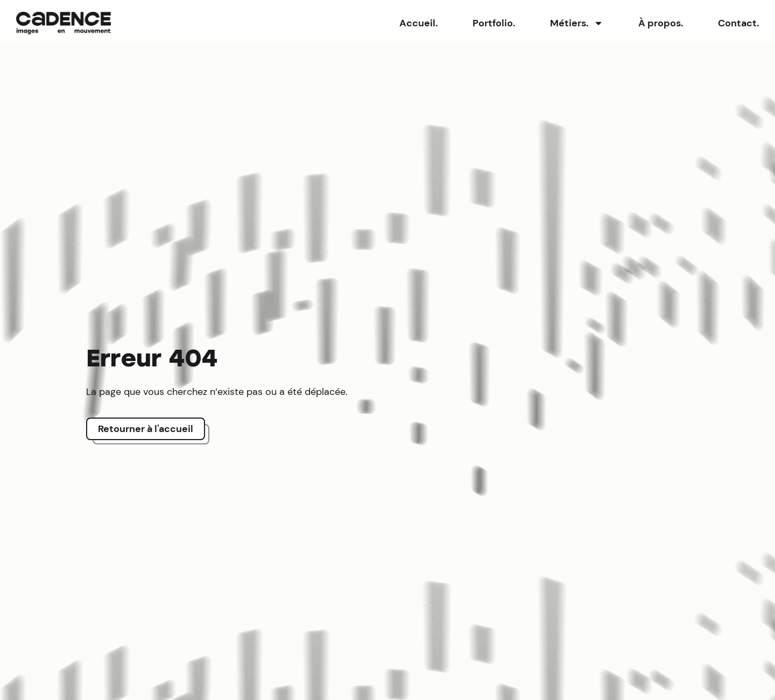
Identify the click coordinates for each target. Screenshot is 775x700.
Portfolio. (494, 23)
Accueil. (418, 23)
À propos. (661, 23)
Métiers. (577, 23)
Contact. (738, 23)
